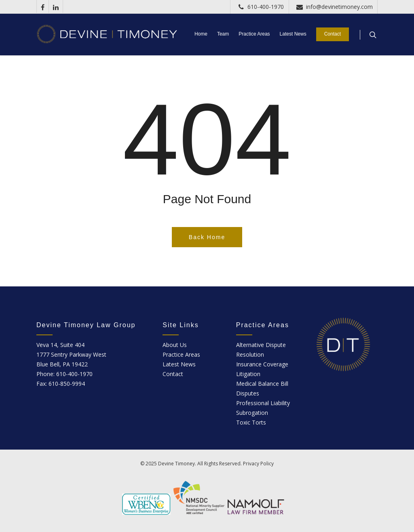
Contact (333, 34)
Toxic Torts (251, 422)
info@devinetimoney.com (333, 7)
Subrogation (252, 413)
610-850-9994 (67, 384)
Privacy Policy (258, 464)
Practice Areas (254, 34)
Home (201, 34)
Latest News (293, 34)
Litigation (248, 374)
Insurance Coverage (262, 364)
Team (223, 34)
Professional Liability (263, 403)
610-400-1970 (259, 7)
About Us (175, 345)
